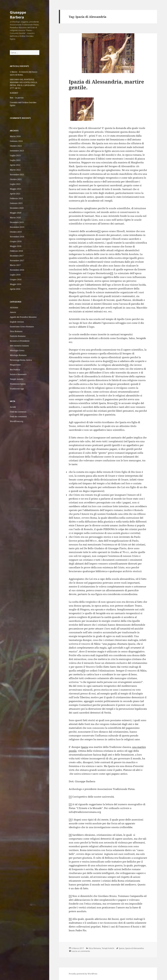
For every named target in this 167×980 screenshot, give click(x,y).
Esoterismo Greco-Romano (22, 327)
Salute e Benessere (18, 374)
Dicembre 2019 (17, 222)
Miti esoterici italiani (19, 346)
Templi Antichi (17, 379)
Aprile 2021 (15, 194)
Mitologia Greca (17, 350)
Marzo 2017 (15, 265)
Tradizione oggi (17, 389)
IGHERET (14, 93)
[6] (83, 671)
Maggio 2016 (16, 284)
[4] (127, 365)
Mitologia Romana (18, 355)
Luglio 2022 (15, 160)
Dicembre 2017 (17, 256)
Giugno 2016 (16, 279)
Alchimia (14, 307)
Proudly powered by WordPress (83, 974)
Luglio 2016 (15, 275)
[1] (99, 231)
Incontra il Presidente (20, 341)
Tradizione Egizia (18, 384)
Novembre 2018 (17, 237)
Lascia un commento (81, 951)
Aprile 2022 (15, 165)
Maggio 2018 (16, 246)
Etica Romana (16, 331)
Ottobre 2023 (16, 146)
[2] (112, 273)
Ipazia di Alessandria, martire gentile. (106, 85)
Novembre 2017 (17, 261)
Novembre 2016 (17, 270)
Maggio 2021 (16, 189)
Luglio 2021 (15, 184)
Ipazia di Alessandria (135, 948)
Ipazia (122, 948)
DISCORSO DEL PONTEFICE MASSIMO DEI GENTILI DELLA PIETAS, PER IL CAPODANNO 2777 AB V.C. (23, 84)
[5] (116, 403)
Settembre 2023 (17, 151)
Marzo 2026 (15, 136)
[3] (111, 361)
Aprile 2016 (15, 289)
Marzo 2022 (15, 170)
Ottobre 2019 (16, 232)
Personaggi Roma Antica (21, 360)
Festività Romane (18, 336)
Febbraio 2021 (16, 198)
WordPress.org (16, 421)
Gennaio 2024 (16, 141)
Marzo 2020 (15, 218)
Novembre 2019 (17, 227)
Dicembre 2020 (17, 208)
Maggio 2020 (16, 213)
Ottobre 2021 (16, 179)
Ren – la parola (17, 98)
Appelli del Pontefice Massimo (23, 317)
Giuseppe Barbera (18, 15)
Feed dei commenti (18, 417)
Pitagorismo (15, 365)
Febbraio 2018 (16, 251)
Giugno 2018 (16, 241)
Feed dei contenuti (18, 412)
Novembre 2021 (17, 175)
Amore (13, 312)
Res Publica (15, 370)
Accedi (13, 407)
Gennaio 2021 (16, 203)
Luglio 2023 (15, 155)
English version (17, 322)
